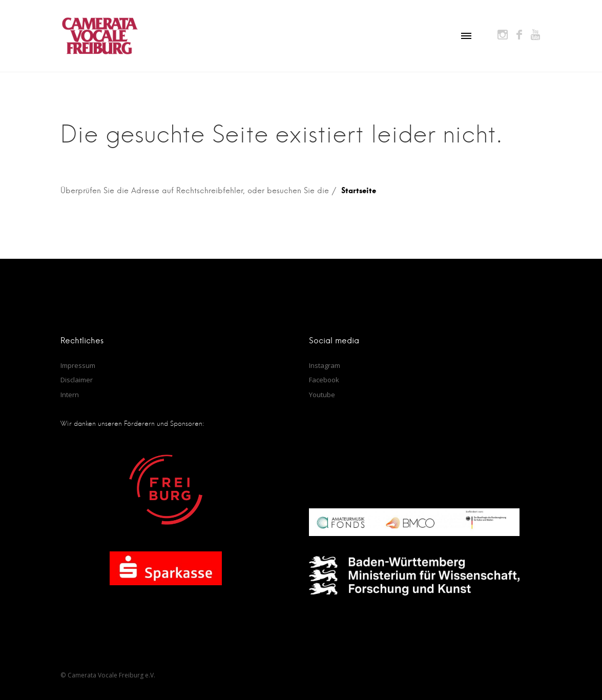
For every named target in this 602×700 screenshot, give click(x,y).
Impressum (78, 365)
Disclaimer (77, 380)
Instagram (325, 365)
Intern (70, 395)
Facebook (324, 380)
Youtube (322, 395)
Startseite (359, 190)
